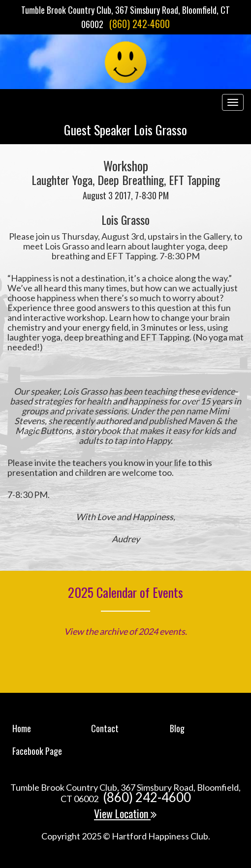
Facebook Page (37, 751)
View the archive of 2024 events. (125, 631)
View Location (125, 813)
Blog (177, 728)
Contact (105, 728)
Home (22, 728)
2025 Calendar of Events (125, 592)
